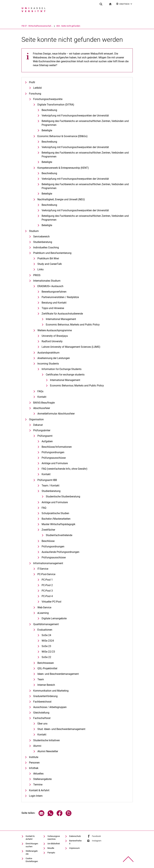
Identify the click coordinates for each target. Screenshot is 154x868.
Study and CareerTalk (50, 264)
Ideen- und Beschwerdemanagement (58, 674)
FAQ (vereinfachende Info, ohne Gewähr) (65, 469)
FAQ (44, 508)
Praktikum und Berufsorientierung (52, 253)
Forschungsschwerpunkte (48, 99)
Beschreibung (49, 110)
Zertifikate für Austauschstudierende (62, 314)
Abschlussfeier (42, 408)
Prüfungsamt (45, 436)
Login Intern (36, 796)
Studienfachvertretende (59, 535)
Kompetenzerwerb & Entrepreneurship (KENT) (63, 168)
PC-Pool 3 (47, 591)
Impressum (74, 848)
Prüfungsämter (42, 430)
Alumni (37, 746)
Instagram (97, 841)
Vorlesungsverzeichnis (54, 838)
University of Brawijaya (55, 336)
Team (41, 679)
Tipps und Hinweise (53, 308)
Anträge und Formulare (55, 463)
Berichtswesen (46, 663)
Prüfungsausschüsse (54, 458)
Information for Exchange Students (62, 369)
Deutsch (124, 4)
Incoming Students (48, 364)
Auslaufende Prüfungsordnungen (60, 552)
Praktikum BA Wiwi (48, 258)
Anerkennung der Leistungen (54, 358)
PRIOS (37, 275)
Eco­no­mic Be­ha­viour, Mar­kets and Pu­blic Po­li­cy (73, 325)
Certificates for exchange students (65, 375)
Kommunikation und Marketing (51, 691)
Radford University (52, 341)
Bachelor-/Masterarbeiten (56, 519)
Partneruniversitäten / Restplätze (60, 297)
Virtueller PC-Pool (51, 602)
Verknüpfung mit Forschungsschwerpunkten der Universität (75, 116)
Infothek (34, 768)
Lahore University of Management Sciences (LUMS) (71, 347)
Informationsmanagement (48, 563)
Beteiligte (47, 130)
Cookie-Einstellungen (32, 860)
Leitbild (37, 88)
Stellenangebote (42, 779)
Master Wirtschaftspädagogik (58, 524)
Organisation (36, 419)
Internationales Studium (47, 281)
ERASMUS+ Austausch (50, 286)
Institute (34, 757)
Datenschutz (75, 836)
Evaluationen (45, 630)
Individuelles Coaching (46, 247)
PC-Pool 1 (47, 580)
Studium (34, 231)
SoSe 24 (46, 635)
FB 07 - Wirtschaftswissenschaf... (50, 26)
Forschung (35, 94)
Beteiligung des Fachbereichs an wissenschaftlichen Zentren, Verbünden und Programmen (85, 155)
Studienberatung (43, 242)
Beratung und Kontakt (54, 303)
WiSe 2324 (48, 641)
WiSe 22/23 (48, 652)
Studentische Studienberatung (63, 496)
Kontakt (42, 397)
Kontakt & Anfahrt (39, 790)
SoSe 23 (46, 646)
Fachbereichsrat (42, 702)
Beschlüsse (48, 541)
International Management (61, 319)
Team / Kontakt (50, 486)
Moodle (51, 848)
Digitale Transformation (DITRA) (56, 105)
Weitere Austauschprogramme (55, 330)
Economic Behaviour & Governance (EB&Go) (62, 136)
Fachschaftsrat (42, 718)
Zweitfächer (48, 530)
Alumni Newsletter (48, 751)
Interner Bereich (46, 685)
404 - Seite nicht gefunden (81, 26)
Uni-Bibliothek (54, 844)
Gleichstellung (41, 713)
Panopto (51, 853)
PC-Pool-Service (46, 574)
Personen (34, 763)
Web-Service (44, 607)
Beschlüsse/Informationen (57, 447)
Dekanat (38, 425)
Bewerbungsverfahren (54, 292)
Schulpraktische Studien (55, 513)
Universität (26, 26)
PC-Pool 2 (47, 585)
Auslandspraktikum (48, 353)
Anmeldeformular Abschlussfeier (56, 414)
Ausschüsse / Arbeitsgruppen (50, 707)
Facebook (96, 836)
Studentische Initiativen (47, 740)
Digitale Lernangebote (54, 618)
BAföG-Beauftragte (44, 403)
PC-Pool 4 (47, 596)
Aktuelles (38, 774)
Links (40, 269)
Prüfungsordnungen (53, 452)
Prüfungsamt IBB (47, 480)
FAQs (40, 391)
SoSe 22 (46, 657)
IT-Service (43, 569)
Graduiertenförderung (45, 696)
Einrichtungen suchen (32, 845)
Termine (38, 785)
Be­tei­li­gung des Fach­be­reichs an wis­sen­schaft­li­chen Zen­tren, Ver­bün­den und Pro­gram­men (85, 123)
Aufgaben (47, 441)
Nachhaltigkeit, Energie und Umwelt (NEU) (61, 199)
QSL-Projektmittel (47, 668)
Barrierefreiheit (75, 842)
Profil (32, 82)
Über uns (42, 724)
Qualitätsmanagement (46, 624)
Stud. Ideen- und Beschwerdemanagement (61, 729)
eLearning (43, 613)
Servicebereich (41, 237)
